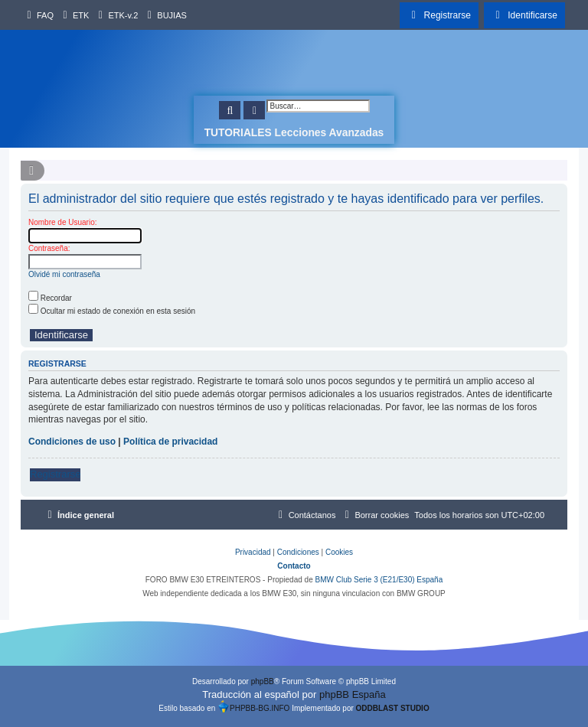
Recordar (50, 298)
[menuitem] (38, 15)
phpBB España (353, 694)
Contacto (294, 566)
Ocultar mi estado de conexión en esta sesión (112, 311)
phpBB (263, 681)
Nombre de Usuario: (62, 222)
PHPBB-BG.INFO (253, 706)
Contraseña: (49, 248)
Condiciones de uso (72, 442)
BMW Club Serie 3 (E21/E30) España (379, 580)
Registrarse (55, 474)
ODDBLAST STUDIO (393, 708)
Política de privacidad (170, 442)
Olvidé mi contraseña (64, 274)
